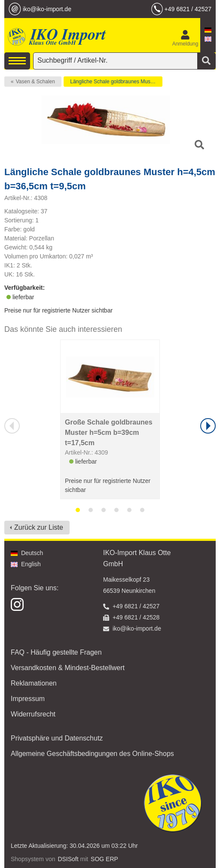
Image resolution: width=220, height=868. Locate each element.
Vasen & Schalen (35, 82)
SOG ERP (104, 859)
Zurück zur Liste (39, 527)
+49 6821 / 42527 (188, 9)
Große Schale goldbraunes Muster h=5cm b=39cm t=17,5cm (109, 432)
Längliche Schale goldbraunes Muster (113, 82)
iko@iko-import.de (47, 9)
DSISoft (68, 859)
